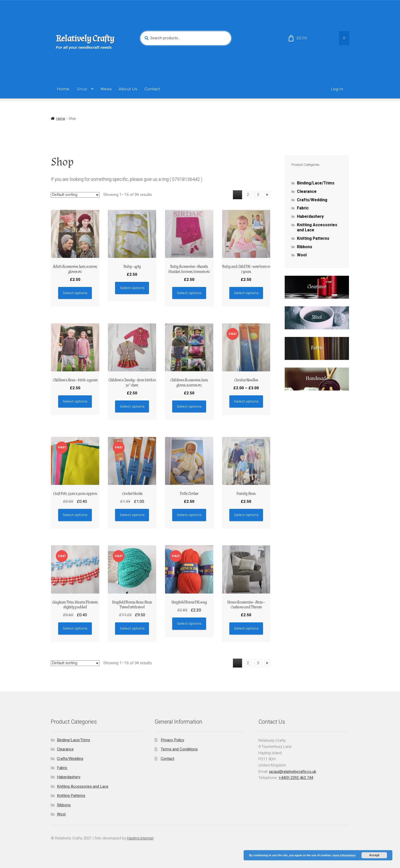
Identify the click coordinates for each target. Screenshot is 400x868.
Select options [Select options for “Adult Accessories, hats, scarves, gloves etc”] (75, 293)
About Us (128, 89)
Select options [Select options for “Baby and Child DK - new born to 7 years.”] (246, 293)
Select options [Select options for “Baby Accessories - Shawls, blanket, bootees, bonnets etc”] (189, 293)
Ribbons (305, 247)
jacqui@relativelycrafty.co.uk (293, 772)
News (106, 89)
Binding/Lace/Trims (316, 183)
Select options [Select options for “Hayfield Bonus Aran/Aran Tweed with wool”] (132, 628)
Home (63, 89)
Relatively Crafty (85, 39)
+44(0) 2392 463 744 (296, 778)
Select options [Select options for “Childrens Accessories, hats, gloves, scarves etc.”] (189, 406)
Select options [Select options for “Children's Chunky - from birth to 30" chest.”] (132, 406)
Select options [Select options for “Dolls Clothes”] (189, 515)
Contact (152, 89)
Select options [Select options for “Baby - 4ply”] (132, 288)
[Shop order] (75, 195)
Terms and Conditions (179, 749)
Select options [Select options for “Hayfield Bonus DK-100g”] (189, 623)
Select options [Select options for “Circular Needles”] (246, 401)
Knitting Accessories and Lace (83, 786)
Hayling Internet (140, 838)
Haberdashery (310, 216)
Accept (374, 855)
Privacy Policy (172, 740)
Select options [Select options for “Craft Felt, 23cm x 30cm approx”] (75, 515)
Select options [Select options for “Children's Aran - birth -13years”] (75, 401)
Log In (337, 89)
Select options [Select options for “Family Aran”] (246, 515)
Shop (82, 89)
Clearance (307, 191)
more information (344, 855)
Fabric (303, 208)
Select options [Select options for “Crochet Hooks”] (132, 515)
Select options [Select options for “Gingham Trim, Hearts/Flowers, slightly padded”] (75, 628)
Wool (302, 255)
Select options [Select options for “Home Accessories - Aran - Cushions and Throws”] (246, 628)
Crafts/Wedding (312, 200)
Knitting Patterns (313, 238)
